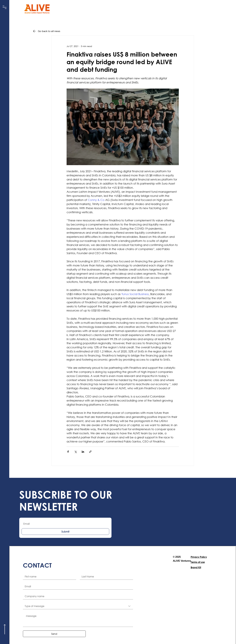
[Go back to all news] (51, 31)
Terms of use (198, 562)
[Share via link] (90, 452)
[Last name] (105, 577)
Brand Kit (196, 567)
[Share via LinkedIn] (83, 452)
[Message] (78, 620)
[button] (5, 7)
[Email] (77, 586)
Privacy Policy (199, 557)
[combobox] (78, 606)
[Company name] (77, 596)
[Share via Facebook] (68, 452)
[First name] (49, 577)
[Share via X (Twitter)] (75, 452)
